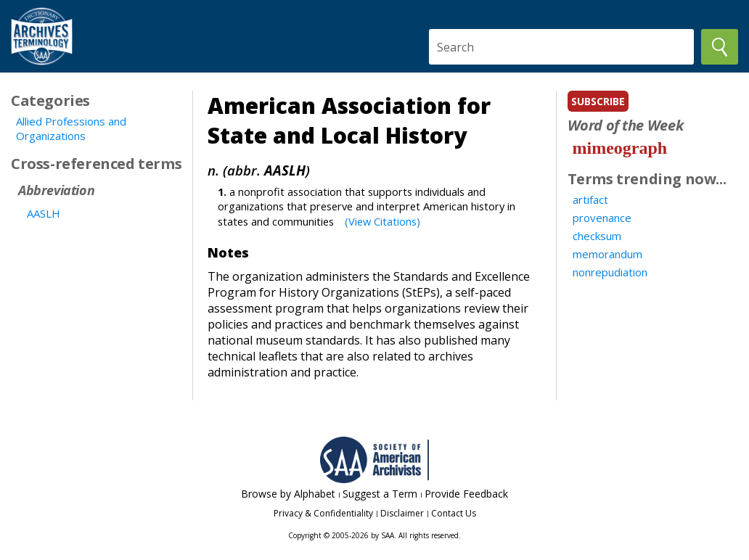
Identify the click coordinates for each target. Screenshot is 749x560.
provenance (602, 218)
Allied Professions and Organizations (71, 128)
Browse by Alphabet (288, 494)
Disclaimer (402, 513)
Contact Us (454, 513)
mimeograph (620, 148)
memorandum (607, 254)
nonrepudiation (610, 272)
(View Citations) (382, 221)
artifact (590, 199)
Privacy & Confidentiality (323, 513)
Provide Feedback (466, 494)
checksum (597, 236)
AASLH (44, 213)
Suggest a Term (380, 494)
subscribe (598, 101)
